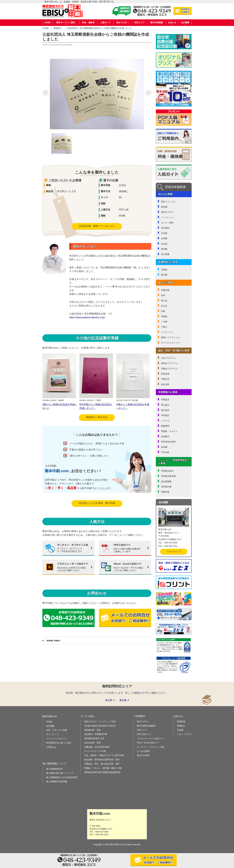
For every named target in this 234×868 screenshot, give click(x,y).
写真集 (164, 316)
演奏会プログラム (169, 369)
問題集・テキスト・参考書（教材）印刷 (103, 768)
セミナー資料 (167, 223)
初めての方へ (123, 22)
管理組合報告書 (168, 476)
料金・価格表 (88, 22)
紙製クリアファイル (170, 337)
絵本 (163, 295)
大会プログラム (168, 358)
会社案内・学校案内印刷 (96, 734)
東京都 (123, 700)
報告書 (164, 207)
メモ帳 (164, 322)
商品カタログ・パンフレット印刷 (100, 721)
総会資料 (165, 384)
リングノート (167, 332)
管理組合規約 (167, 471)
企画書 (164, 238)
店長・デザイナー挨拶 (57, 730)
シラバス (165, 421)
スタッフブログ (184, 734)
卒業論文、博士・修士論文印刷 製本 (102, 764)
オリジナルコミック (170, 343)
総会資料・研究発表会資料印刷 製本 (102, 760)
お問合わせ (51, 747)
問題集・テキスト (169, 431)
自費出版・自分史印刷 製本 (97, 747)
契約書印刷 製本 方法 (94, 738)
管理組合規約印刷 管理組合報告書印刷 (102, 772)
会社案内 (165, 228)
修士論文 (165, 410)
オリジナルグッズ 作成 (95, 751)
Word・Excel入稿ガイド (148, 743)
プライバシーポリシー (57, 739)
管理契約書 (166, 487)
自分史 (164, 306)
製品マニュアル (168, 202)
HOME (47, 22)
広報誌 (164, 270)
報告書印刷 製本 (93, 730)
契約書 (164, 249)
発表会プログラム (169, 363)
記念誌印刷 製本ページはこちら (97, 226)
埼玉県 (109, 700)
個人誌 (164, 301)
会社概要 (50, 726)
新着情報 (50, 641)
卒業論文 (165, 400)
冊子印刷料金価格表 (146, 726)
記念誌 (164, 244)
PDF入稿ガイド (144, 734)
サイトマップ (52, 734)
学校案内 (165, 436)
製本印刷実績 (157, 22)
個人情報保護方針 (54, 769)
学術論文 (165, 415)
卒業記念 (165, 379)
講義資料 (165, 426)
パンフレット (167, 217)
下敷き (164, 327)
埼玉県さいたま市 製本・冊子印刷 (97, 503)
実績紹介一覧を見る (97, 417)
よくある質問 (143, 751)
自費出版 (165, 290)
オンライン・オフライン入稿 (150, 747)
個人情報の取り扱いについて (60, 773)
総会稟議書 (166, 481)
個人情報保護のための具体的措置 (62, 777)
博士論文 (165, 405)
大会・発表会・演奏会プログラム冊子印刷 (104, 755)
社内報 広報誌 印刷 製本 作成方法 (100, 726)
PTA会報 (165, 452)
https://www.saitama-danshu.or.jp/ (87, 317)
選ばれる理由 (143, 755)
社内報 (164, 233)
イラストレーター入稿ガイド (150, 738)
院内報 (164, 275)
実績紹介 (58, 28)
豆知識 (180, 730)
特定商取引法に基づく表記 (59, 743)
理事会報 (165, 492)
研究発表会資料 (168, 442)
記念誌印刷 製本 (93, 743)
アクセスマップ (174, 551)
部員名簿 (165, 374)
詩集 (163, 311)
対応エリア (140, 22)
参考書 (164, 447)
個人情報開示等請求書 (57, 781)
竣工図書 (165, 254)
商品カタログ (167, 212)
